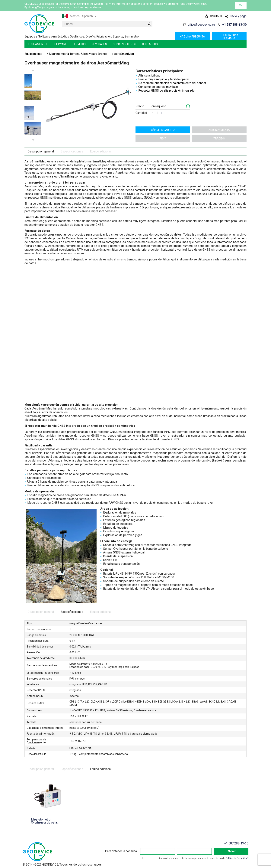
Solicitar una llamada (229, 37)
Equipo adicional (101, 151)
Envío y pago (238, 16)
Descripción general (41, 151)
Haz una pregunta (192, 37)
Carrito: (216, 16)
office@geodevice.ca (201, 25)
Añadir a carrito (163, 130)
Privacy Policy (198, 4)
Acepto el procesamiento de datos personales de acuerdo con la (203, 858)
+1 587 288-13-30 (234, 25)
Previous (33, 70)
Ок (241, 5)
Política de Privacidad (237, 858)
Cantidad (141, 113)
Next (33, 140)
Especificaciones (72, 151)
